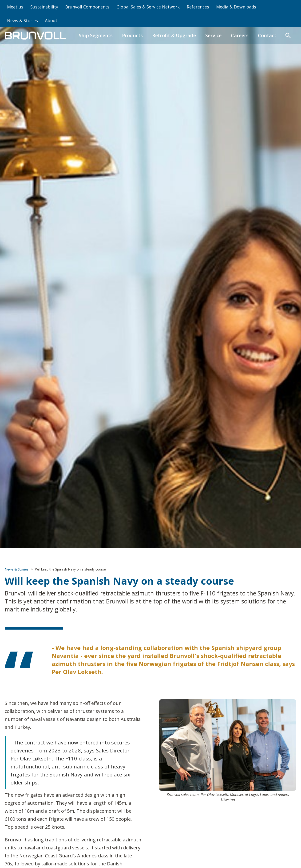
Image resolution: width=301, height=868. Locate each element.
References (198, 7)
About (51, 20)
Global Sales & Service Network (148, 7)
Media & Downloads (236, 7)
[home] (35, 36)
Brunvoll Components (87, 7)
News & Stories (22, 20)
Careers (240, 35)
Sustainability (44, 7)
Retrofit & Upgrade (174, 35)
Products (132, 35)
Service (213, 35)
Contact (267, 35)
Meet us (15, 7)
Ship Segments (96, 35)
